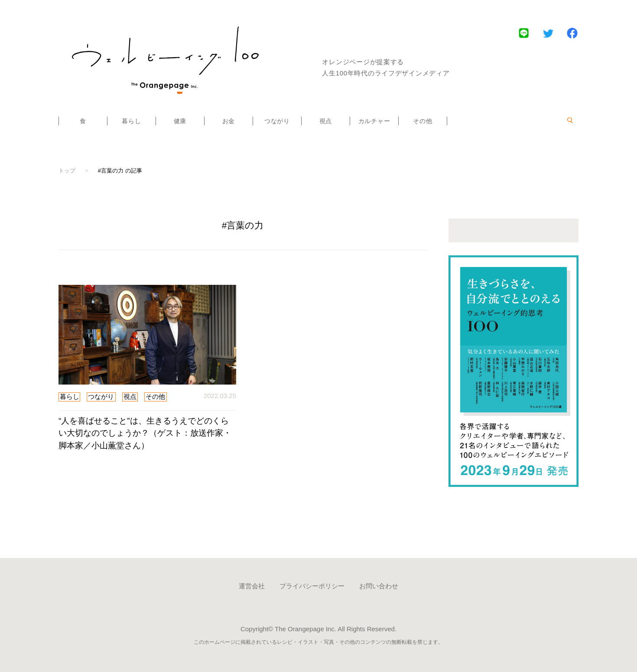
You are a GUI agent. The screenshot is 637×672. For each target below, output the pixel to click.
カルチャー (374, 121)
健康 (180, 121)
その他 (422, 121)
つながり (277, 121)
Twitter (548, 33)
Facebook (572, 33)
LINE (524, 33)
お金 (229, 121)
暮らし (131, 121)
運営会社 (252, 586)
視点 (326, 121)
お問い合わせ (379, 586)
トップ (67, 171)
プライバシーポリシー (312, 586)
